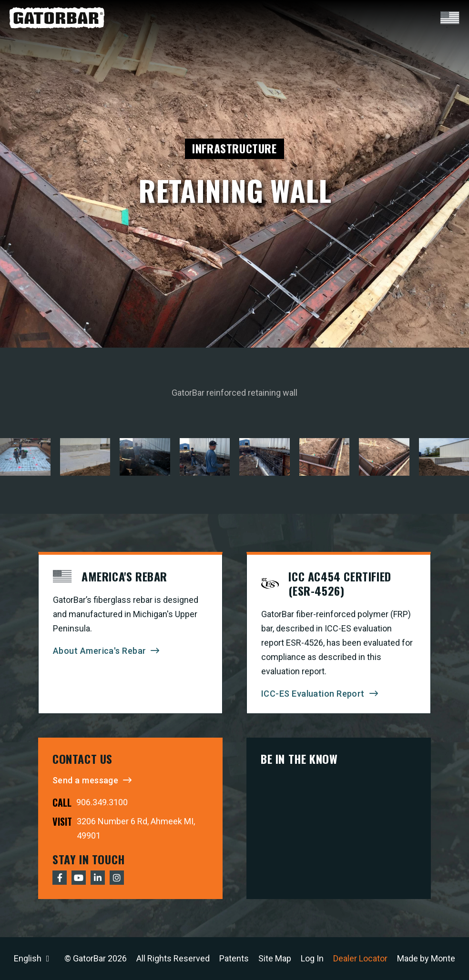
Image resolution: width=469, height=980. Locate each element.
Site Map (275, 958)
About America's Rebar (99, 651)
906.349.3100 (102, 802)
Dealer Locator (360, 958)
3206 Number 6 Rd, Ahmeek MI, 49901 (136, 828)
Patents (234, 958)
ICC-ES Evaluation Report (313, 694)
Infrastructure (234, 148)
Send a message (85, 780)
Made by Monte (426, 958)
